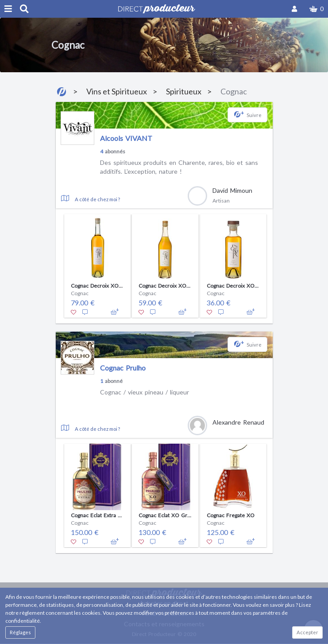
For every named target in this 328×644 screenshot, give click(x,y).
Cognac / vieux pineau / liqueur (145, 392)
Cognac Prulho (123, 368)
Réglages (20, 632)
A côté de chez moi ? (97, 199)
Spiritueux (184, 91)
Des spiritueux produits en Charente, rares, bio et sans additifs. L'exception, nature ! (179, 167)
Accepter (307, 632)
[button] (316, 9)
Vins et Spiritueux (117, 91)
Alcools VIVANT (126, 138)
